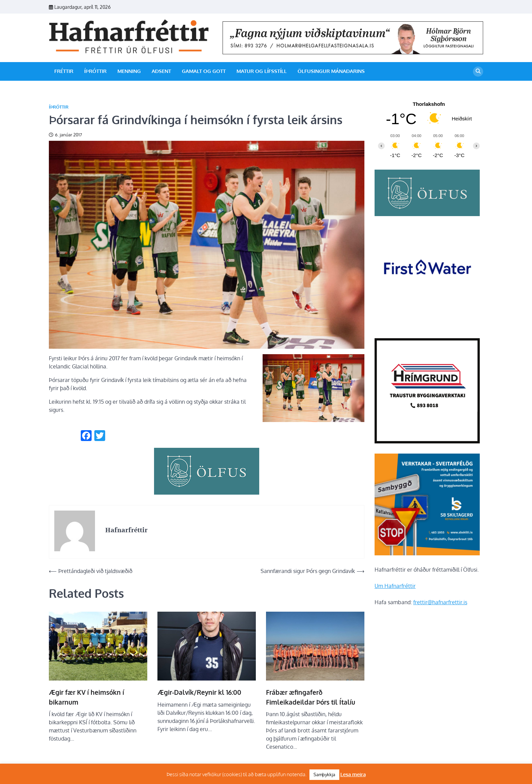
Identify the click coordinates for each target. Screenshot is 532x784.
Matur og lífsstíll (262, 71)
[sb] (427, 553)
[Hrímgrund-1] (427, 441)
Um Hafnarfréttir (395, 586)
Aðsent (161, 71)
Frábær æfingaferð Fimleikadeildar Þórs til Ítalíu (311, 697)
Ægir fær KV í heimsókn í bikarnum (87, 697)
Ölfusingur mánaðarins (331, 71)
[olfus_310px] (207, 493)
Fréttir (64, 71)
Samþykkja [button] (324, 775)
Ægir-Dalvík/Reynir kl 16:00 (199, 692)
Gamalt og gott (204, 71)
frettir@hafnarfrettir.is (440, 602)
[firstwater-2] (427, 326)
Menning (129, 71)
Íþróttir (95, 71)
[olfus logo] (427, 214)
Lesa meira (353, 774)
